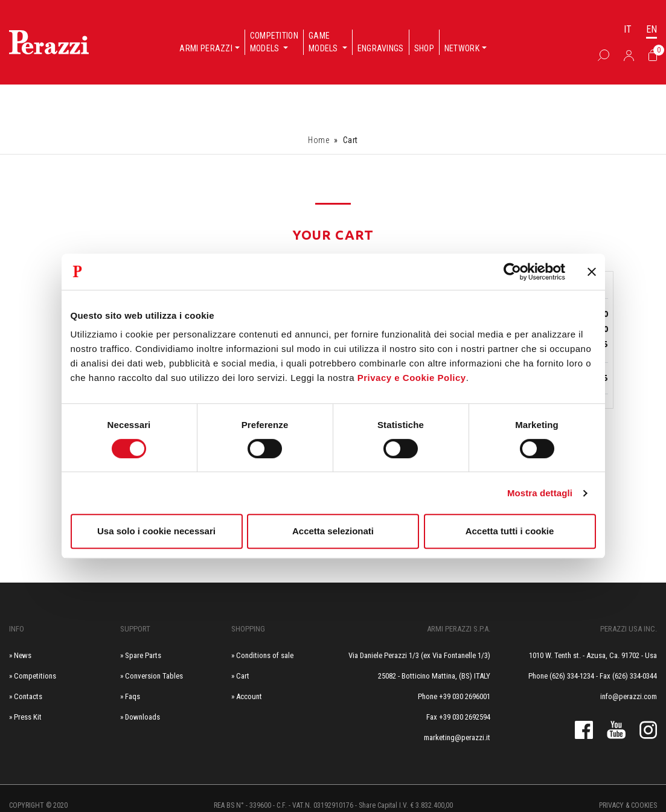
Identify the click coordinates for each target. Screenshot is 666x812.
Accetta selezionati (333, 531)
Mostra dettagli (540, 493)
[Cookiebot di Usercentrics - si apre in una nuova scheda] (512, 272)
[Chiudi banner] (592, 272)
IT (628, 29)
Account (249, 696)
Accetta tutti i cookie (510, 531)
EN (652, 29)
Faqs (133, 696)
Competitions (35, 676)
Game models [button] (324, 42)
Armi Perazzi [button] (206, 48)
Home (319, 140)
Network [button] (462, 48)
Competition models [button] (274, 42)
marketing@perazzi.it (457, 737)
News (23, 655)
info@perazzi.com (629, 696)
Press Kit (28, 717)
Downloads (142, 717)
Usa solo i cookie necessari (156, 531)
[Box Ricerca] (604, 55)
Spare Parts (143, 655)
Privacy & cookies (628, 805)
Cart (243, 676)
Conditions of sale (265, 655)
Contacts (28, 696)
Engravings (381, 48)
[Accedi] (629, 55)
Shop (424, 48)
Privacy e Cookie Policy (412, 378)
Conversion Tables (154, 676)
